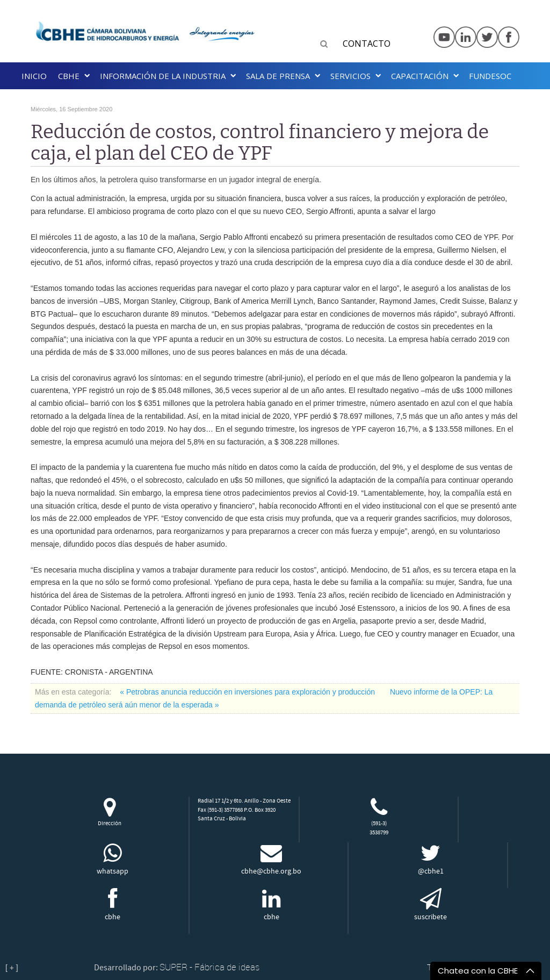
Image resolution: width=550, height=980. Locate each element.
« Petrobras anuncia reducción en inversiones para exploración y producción (248, 692)
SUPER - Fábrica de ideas (209, 967)
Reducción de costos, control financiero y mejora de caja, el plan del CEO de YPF (260, 142)
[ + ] (12, 968)
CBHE (69, 76)
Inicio (34, 76)
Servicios (350, 76)
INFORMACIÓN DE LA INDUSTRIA (163, 76)
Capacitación (420, 76)
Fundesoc (490, 76)
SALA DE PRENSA (278, 76)
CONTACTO (367, 44)
